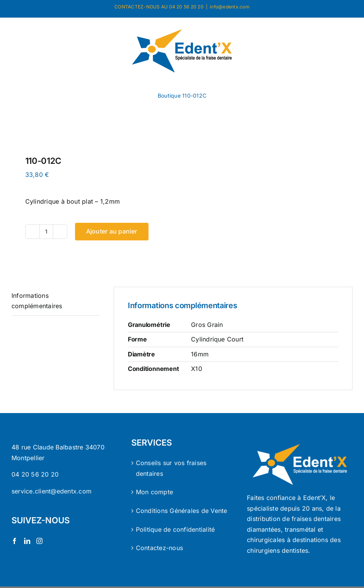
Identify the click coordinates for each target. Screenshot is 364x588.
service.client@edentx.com (51, 491)
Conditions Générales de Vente (182, 511)
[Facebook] (15, 541)
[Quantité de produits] (46, 232)
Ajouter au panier (112, 231)
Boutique (169, 96)
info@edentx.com (230, 7)
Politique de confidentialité (175, 529)
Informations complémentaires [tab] (37, 301)
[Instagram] (39, 541)
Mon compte (154, 492)
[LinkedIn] (27, 541)
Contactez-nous (159, 548)
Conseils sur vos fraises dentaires (171, 468)
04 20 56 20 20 (35, 474)
